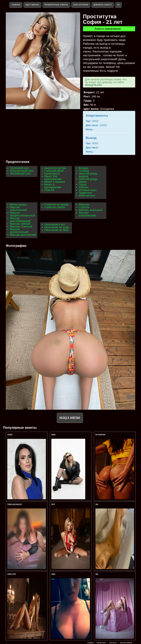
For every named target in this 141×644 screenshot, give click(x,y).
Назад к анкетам (70, 418)
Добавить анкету (103, 5)
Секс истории (81, 5)
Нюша (53, 435)
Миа (97, 574)
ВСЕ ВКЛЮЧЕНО (100, 435)
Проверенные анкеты (56, 5)
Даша (53, 574)
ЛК (118, 5)
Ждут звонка (32, 5)
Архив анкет (102, 643)
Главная (16, 5)
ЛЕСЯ (53, 504)
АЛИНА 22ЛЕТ (12, 574)
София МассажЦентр (15, 504)
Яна (97, 504)
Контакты (113, 643)
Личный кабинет (126, 643)
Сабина (10, 435)
